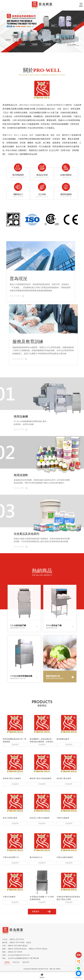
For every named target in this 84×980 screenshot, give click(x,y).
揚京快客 (34, 969)
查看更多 (42, 912)
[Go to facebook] (79, 973)
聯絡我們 (26, 962)
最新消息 (16, 962)
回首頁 (42, 976)
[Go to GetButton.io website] (79, 978)
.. (49, 969)
